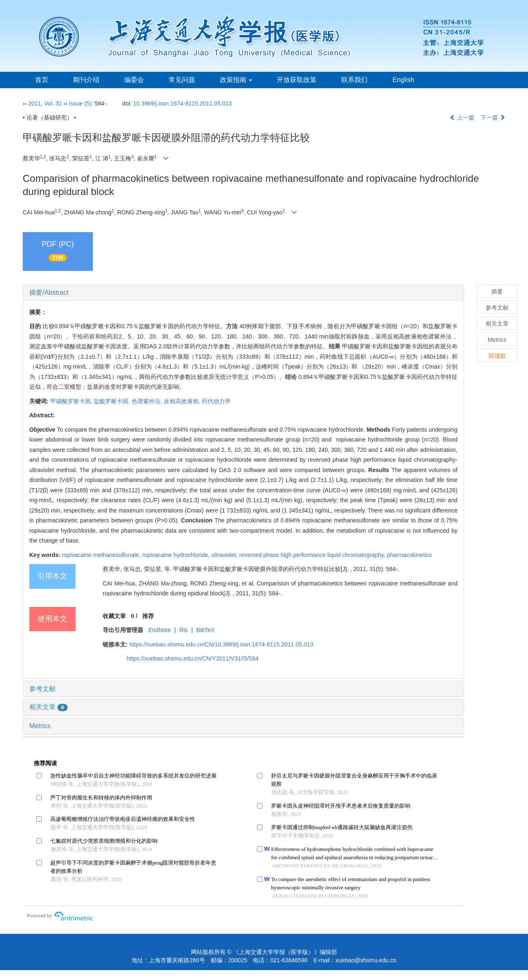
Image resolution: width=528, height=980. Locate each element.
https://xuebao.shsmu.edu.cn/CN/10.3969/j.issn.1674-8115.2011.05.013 (222, 644)
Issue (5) (80, 103)
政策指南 (236, 80)
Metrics (40, 726)
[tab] (243, 293)
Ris (184, 630)
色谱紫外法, (148, 401)
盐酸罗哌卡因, (113, 401)
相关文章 (48, 707)
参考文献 (42, 689)
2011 (34, 103)
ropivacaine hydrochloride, (177, 555)
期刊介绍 (86, 80)
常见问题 (182, 80)
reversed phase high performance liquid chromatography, (313, 555)
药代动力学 (216, 401)
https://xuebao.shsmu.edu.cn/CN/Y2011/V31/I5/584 (192, 658)
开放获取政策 (297, 80)
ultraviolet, (225, 555)
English (403, 80)
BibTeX (205, 630)
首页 (42, 80)
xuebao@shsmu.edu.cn (366, 960)
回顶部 (497, 356)
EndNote (159, 630)
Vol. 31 (53, 103)
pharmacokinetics (409, 555)
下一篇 (493, 118)
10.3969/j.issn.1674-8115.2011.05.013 (183, 103)
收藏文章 (114, 616)
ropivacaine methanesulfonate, (102, 555)
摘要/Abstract (49, 293)
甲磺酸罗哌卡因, (72, 401)
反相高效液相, (183, 401)
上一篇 (462, 118)
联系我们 (354, 80)
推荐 (148, 616)
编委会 (134, 80)
